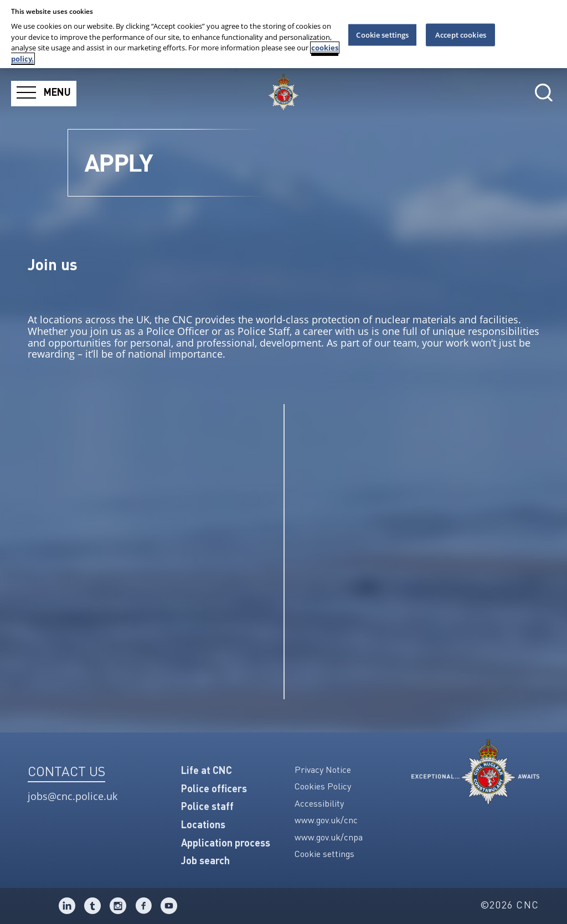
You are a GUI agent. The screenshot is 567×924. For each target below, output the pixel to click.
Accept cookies (461, 34)
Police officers (214, 789)
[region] (283, 34)
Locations (203, 825)
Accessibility (319, 804)
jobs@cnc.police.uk (73, 796)
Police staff (207, 807)
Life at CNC (207, 771)
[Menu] (44, 94)
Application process (226, 844)
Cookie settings (324, 855)
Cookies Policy (323, 787)
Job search (205, 861)
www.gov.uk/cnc (326, 821)
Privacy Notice (323, 771)
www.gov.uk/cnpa (329, 838)
